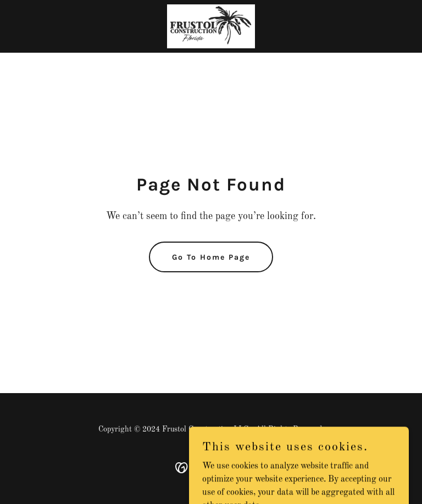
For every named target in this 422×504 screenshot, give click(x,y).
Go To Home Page (211, 257)
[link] (211, 26)
